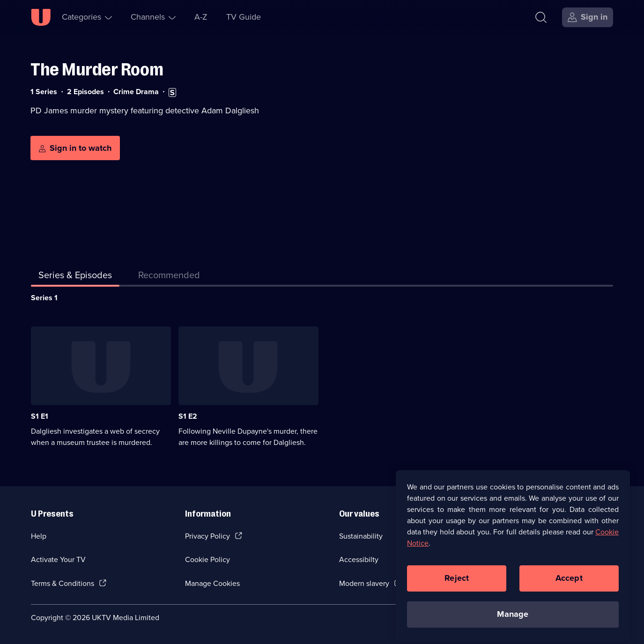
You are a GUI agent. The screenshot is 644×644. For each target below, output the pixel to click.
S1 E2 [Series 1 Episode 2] (188, 416)
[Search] (541, 17)
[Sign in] (588, 17)
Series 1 (44, 298)
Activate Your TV (58, 559)
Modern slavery (364, 583)
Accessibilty (359, 559)
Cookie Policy (207, 559)
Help (39, 536)
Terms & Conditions (63, 583)
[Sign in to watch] (75, 148)
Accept (569, 596)
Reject (457, 596)
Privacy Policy (207, 536)
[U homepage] (41, 17)
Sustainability (361, 536)
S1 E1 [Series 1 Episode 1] (40, 416)
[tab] (169, 277)
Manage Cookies (212, 583)
